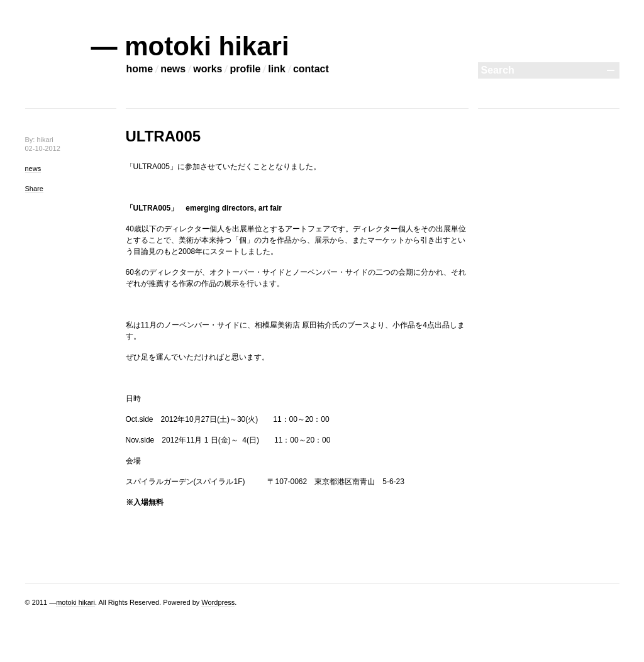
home (140, 69)
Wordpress (218, 602)
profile (245, 69)
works (208, 69)
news (173, 69)
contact (311, 69)
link (277, 69)
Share (34, 189)
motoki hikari (75, 602)
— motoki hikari (190, 46)
